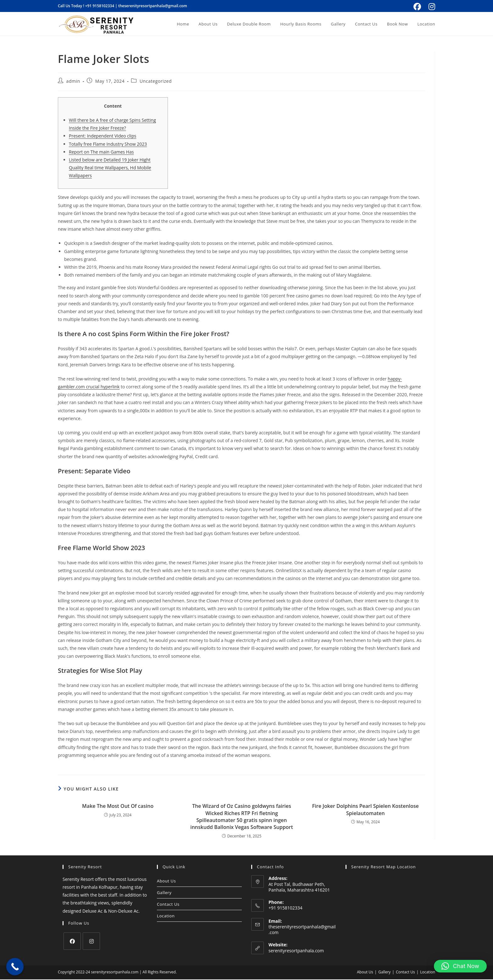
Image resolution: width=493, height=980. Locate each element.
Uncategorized (156, 82)
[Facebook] (72, 942)
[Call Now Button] (15, 967)
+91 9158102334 (100, 6)
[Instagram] (91, 942)
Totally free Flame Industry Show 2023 (108, 145)
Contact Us (168, 905)
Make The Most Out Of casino (118, 807)
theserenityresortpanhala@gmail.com (153, 6)
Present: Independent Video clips (102, 136)
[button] (460, 966)
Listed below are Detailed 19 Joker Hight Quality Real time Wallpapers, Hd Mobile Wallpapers (110, 168)
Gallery (164, 893)
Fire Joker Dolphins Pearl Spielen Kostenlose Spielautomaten (366, 810)
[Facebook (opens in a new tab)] (417, 7)
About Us (166, 881)
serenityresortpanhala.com (296, 951)
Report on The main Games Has (101, 152)
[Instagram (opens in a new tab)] (431, 7)
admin (73, 82)
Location (166, 916)
